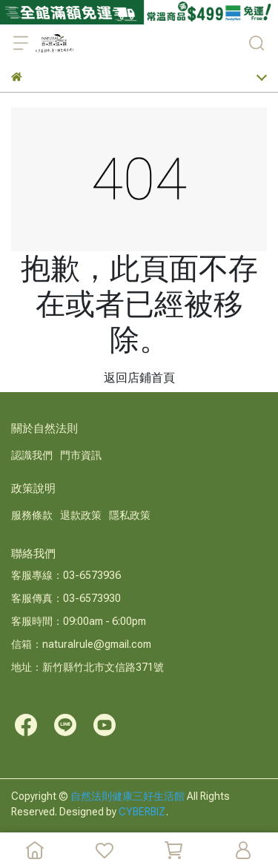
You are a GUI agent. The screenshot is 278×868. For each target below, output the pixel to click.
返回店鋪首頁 (139, 378)
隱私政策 (130, 515)
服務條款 (32, 515)
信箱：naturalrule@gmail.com (81, 644)
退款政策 (81, 515)
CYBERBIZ (142, 812)
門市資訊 (81, 455)
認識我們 (32, 455)
